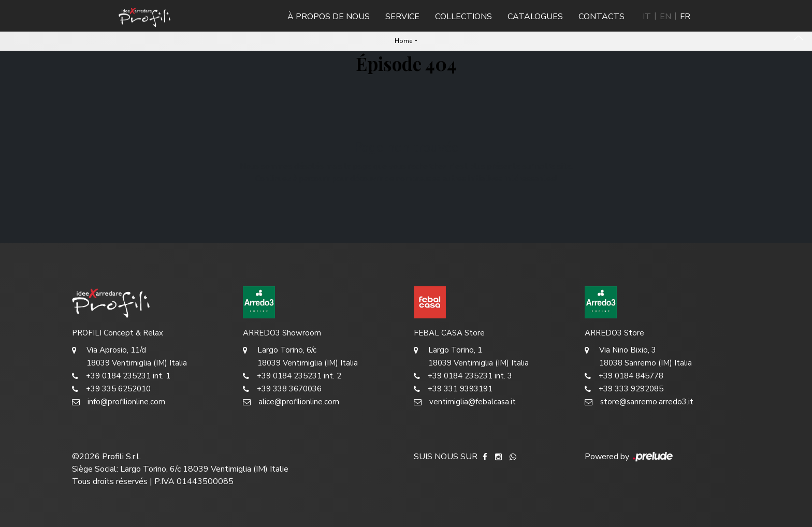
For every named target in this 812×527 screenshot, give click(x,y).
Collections (463, 17)
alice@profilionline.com (291, 402)
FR (685, 17)
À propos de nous (329, 17)
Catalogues (535, 17)
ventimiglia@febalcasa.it (465, 402)
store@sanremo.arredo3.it (639, 402)
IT (647, 17)
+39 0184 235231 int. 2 (292, 376)
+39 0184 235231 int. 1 (121, 376)
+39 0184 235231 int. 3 (463, 376)
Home (403, 41)
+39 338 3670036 (282, 389)
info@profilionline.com (119, 402)
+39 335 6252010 (111, 389)
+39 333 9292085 (624, 389)
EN (665, 17)
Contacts (601, 17)
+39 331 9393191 (453, 389)
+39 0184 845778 (624, 376)
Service (402, 17)
